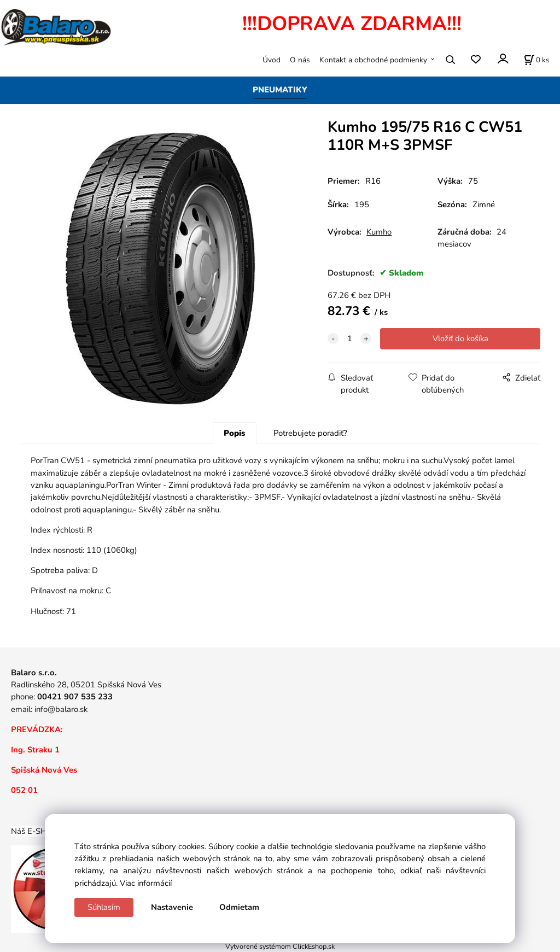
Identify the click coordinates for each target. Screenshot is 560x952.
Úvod (272, 60)
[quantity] (349, 338)
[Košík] (536, 60)
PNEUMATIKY (280, 90)
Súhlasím (104, 907)
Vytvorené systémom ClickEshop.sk (280, 946)
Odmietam (239, 907)
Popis (234, 433)
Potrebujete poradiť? (310, 433)
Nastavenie (172, 907)
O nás (300, 60)
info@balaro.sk (61, 709)
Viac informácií (146, 883)
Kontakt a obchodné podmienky (373, 60)
